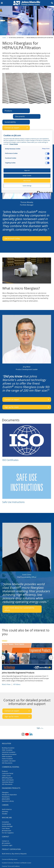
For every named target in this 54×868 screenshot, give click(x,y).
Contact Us (5, 841)
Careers (5, 805)
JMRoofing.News (7, 778)
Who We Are (7, 818)
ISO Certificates (10, 460)
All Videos (17, 684)
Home (4, 38)
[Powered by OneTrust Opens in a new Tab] (44, 192)
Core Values (6, 828)
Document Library (8, 801)
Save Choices (27, 181)
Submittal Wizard (8, 782)
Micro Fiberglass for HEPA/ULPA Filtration (40, 38)
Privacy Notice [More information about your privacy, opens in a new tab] (14, 144)
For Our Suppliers (8, 833)
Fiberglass (5, 792)
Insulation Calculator (9, 761)
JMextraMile (6, 799)
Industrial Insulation (9, 752)
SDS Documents (7, 763)
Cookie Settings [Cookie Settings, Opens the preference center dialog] (27, 186)
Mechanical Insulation (9, 754)
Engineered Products (11, 788)
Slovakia (5, 814)
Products (5, 771)
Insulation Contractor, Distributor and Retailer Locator (17, 863)
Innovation (5, 822)
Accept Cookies (27, 176)
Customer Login (7, 845)
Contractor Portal (8, 773)
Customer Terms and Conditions (11, 866)
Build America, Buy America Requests (14, 854)
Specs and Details (8, 780)
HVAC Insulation (7, 750)
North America (7, 809)
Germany (5, 811)
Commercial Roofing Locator (10, 859)
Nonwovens (6, 797)
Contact (5, 837)
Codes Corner (6, 776)
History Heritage (7, 826)
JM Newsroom (7, 831)
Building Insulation (8, 748)
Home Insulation (7, 759)
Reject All (27, 170)
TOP (38, 728)
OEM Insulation (7, 756)
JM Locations (6, 843)
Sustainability (6, 824)
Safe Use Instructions (13, 502)
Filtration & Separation (16, 38)
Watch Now (6, 684)
